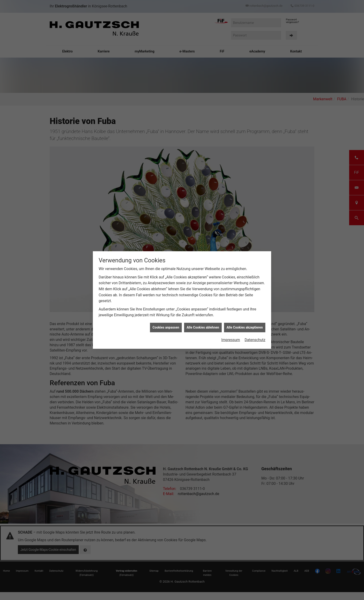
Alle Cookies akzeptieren (245, 327)
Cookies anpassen (166, 327)
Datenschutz (255, 340)
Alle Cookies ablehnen (203, 327)
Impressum (231, 340)
